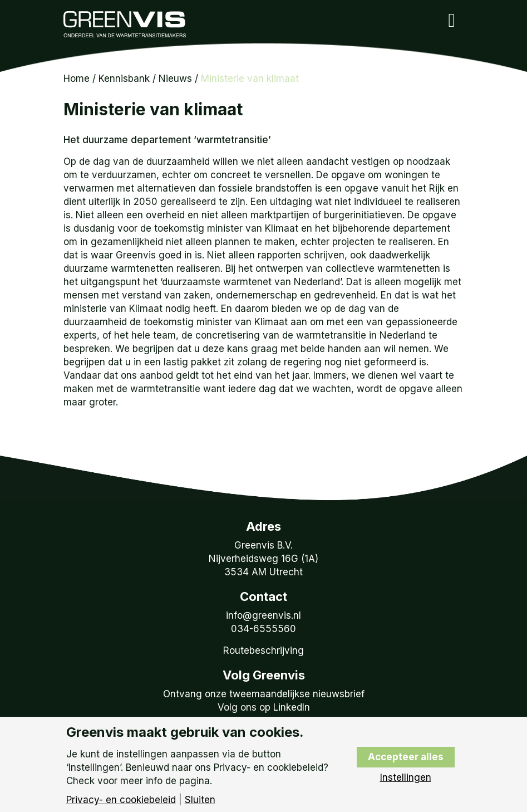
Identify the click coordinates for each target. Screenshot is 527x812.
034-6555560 (263, 629)
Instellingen (406, 778)
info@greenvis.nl (263, 615)
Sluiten (200, 800)
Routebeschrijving (263, 650)
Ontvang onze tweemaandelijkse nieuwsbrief (264, 694)
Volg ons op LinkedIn (264, 707)
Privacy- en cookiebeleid (121, 800)
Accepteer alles (406, 757)
